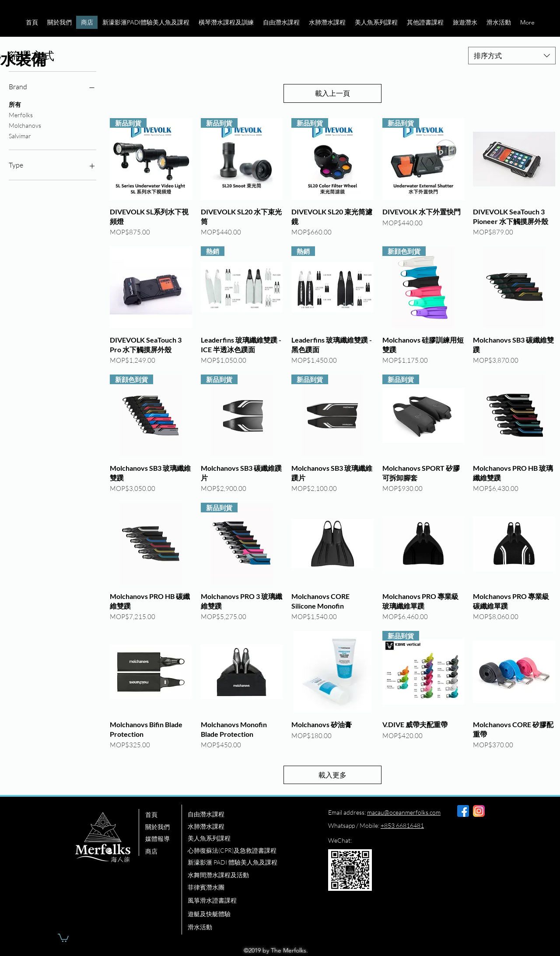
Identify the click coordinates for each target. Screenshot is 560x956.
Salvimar (20, 135)
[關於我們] (163, 827)
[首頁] (163, 815)
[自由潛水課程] (248, 814)
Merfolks (21, 114)
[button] (59, 22)
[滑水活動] (248, 927)
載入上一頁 (332, 93)
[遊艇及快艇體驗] (248, 914)
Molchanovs (25, 125)
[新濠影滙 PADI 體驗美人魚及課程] (252, 862)
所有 (15, 104)
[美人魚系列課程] (248, 838)
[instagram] (479, 811)
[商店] (163, 851)
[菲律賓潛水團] (248, 887)
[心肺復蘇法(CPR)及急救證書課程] (248, 851)
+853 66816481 (402, 825)
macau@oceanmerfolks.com (404, 812)
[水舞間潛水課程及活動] (248, 875)
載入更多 (332, 775)
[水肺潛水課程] (248, 826)
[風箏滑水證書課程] (248, 900)
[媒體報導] (163, 839)
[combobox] (512, 56)
